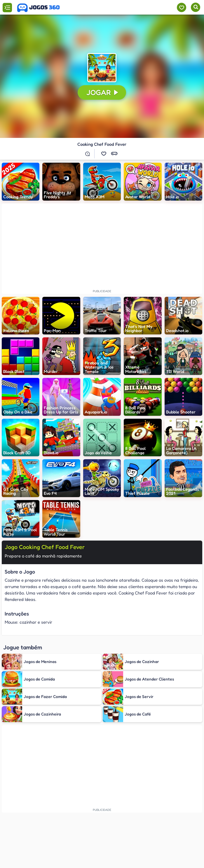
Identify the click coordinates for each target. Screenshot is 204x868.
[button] (102, 68)
